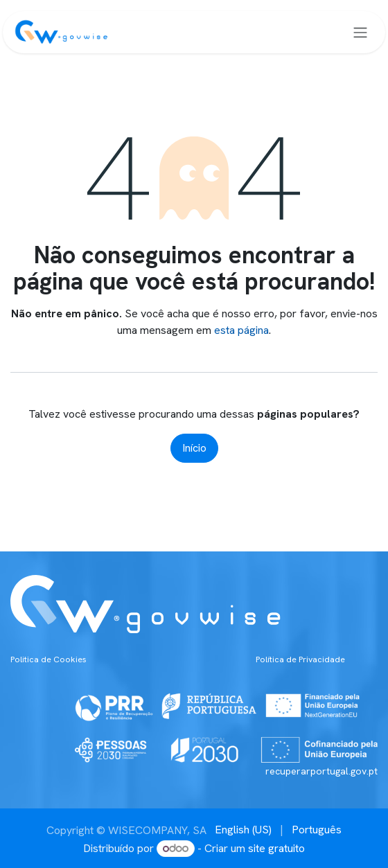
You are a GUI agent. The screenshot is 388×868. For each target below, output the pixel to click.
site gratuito (276, 848)
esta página (241, 330)
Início (194, 448)
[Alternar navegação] (360, 32)
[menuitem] (243, 830)
